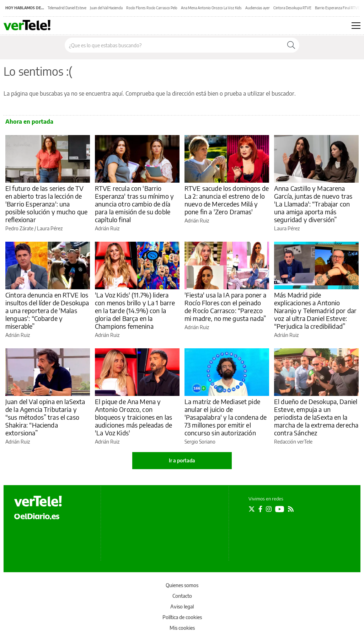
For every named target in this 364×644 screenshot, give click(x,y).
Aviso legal (182, 607)
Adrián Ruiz (107, 228)
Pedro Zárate (19, 228)
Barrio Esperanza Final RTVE (337, 8)
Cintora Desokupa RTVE (292, 8)
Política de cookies (182, 617)
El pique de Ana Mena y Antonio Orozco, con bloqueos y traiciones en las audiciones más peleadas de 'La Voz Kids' (133, 417)
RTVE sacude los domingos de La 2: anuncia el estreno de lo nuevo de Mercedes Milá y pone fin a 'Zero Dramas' (227, 200)
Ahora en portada (29, 122)
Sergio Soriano (200, 442)
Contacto (182, 596)
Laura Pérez (50, 228)
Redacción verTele (293, 442)
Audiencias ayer (258, 8)
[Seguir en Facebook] (260, 509)
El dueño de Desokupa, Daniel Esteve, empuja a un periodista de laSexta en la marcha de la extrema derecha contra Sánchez (316, 417)
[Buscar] (291, 45)
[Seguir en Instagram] (269, 509)
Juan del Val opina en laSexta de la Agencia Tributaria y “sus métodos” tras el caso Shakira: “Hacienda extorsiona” (45, 417)
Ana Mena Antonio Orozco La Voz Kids (211, 8)
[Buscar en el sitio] (174, 45)
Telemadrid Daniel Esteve (67, 8)
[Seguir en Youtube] (280, 509)
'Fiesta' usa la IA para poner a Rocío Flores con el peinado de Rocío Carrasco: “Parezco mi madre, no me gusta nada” (226, 307)
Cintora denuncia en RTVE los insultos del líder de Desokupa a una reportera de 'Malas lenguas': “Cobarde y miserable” (47, 310)
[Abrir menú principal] (356, 26)
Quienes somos (182, 585)
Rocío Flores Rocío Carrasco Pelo (152, 8)
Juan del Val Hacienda (106, 8)
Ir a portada (182, 460)
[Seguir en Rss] (291, 509)
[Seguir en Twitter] (252, 509)
